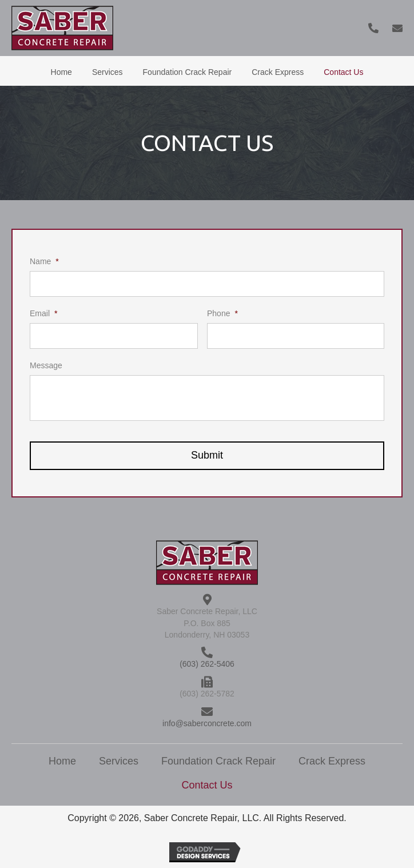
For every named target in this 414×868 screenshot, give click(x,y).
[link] (61, 71)
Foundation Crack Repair (218, 761)
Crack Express (332, 761)
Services (119, 761)
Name (44, 261)
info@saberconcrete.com (207, 723)
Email (43, 313)
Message (46, 365)
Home (62, 761)
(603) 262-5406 (207, 664)
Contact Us (207, 785)
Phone (222, 313)
